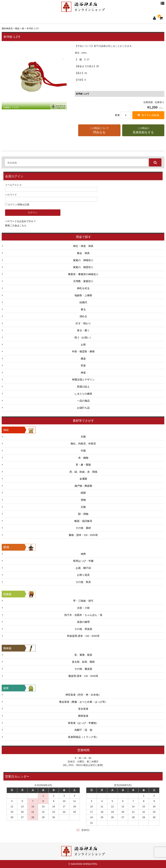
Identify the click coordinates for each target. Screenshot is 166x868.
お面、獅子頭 (83, 568)
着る (83, 309)
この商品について (99, 131)
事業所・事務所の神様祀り (83, 274)
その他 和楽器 (83, 629)
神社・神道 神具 (83, 246)
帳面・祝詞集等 (83, 521)
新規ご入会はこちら (16, 225)
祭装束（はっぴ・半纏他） (83, 723)
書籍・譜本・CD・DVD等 (83, 535)
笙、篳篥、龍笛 (83, 655)
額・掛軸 (83, 514)
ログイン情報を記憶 (17, 205)
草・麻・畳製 (83, 465)
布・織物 (83, 458)
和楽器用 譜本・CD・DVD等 (83, 636)
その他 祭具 (83, 582)
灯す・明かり (83, 323)
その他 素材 (83, 528)
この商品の (143, 131)
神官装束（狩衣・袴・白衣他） (83, 695)
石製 (83, 507)
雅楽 (83, 359)
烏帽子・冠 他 (83, 730)
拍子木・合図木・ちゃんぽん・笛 (83, 615)
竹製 (83, 451)
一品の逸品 (83, 401)
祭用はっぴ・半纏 (83, 561)
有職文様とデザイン (83, 380)
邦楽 (83, 366)
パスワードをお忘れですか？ (20, 221)
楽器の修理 (83, 622)
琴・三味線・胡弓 (83, 601)
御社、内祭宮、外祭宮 (83, 444)
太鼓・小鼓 (83, 608)
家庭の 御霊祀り (83, 267)
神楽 (83, 373)
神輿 (83, 554)
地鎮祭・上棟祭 (83, 295)
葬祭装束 (83, 716)
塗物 (83, 500)
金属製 (83, 479)
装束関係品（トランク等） (83, 737)
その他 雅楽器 (83, 669)
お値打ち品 (83, 408)
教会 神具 (83, 253)
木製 (83, 437)
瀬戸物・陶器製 (83, 486)
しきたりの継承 (83, 394)
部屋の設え (83, 387)
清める (83, 317)
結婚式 (83, 303)
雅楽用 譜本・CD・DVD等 (83, 676)
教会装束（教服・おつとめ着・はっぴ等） (83, 702)
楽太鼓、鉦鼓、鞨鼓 (83, 662)
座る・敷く (83, 331)
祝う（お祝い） (83, 338)
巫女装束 (83, 709)
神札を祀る (83, 288)
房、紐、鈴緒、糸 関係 (83, 472)
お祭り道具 (83, 575)
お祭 (83, 345)
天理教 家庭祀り (83, 281)
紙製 (83, 493)
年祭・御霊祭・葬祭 (83, 352)
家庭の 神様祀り (83, 260)
